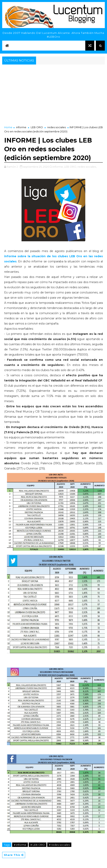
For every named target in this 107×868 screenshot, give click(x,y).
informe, (58, 167)
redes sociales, (87, 167)
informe (21, 127)
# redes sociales (59, 845)
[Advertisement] (54, 95)
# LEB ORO (38, 845)
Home (8, 127)
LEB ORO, (71, 167)
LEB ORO (37, 127)
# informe (20, 845)
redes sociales (56, 127)
